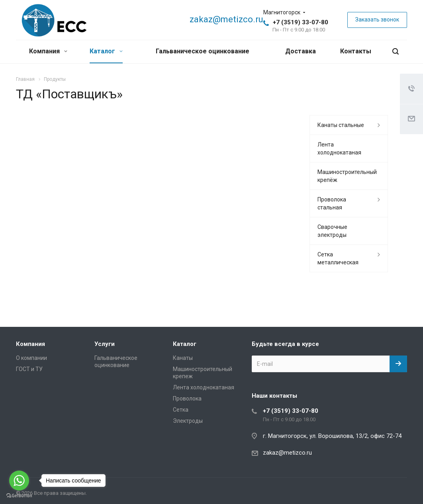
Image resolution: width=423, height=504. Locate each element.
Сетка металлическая (338, 258)
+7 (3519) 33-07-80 (301, 22)
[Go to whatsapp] (19, 481)
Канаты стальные (341, 125)
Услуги (105, 344)
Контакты (356, 51)
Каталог (106, 51)
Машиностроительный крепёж (347, 176)
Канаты (183, 358)
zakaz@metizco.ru (226, 19)
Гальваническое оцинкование (203, 51)
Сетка (181, 410)
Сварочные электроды (332, 231)
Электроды (188, 421)
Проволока (187, 399)
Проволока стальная (332, 203)
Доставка (301, 51)
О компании (31, 358)
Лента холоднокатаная (339, 148)
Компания (48, 51)
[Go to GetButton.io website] (19, 496)
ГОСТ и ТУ (29, 369)
